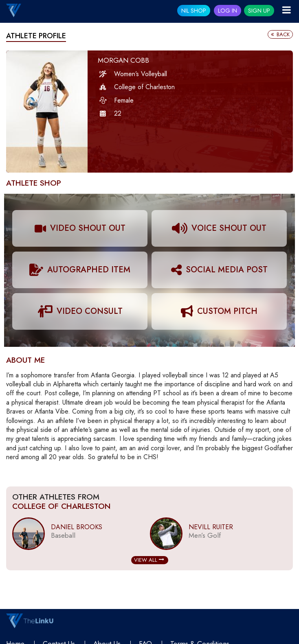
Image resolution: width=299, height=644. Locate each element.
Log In (228, 11)
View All (149, 560)
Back (280, 34)
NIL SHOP (194, 11)
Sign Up (259, 11)
